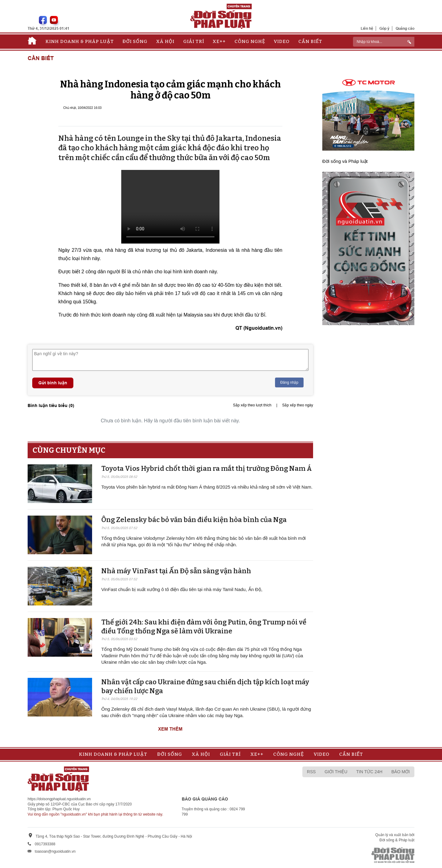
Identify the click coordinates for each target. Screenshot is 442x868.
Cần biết (310, 41)
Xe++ (219, 41)
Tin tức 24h (369, 772)
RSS (311, 772)
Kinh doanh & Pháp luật (80, 41)
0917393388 (45, 844)
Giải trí (194, 41)
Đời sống (135, 41)
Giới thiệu (336, 772)
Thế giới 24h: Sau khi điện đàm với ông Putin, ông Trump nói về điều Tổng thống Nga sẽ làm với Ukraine (204, 627)
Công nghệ (250, 41)
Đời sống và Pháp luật (345, 161)
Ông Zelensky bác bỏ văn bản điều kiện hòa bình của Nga (194, 520)
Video (282, 41)
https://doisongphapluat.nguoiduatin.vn (59, 799)
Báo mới (401, 772)
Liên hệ (367, 28)
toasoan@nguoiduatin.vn (55, 851)
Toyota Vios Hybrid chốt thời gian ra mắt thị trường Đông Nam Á (207, 469)
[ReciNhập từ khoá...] (384, 42)
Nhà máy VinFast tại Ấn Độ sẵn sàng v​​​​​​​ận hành (176, 571)
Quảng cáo (405, 28)
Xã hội (165, 41)
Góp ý (384, 28)
